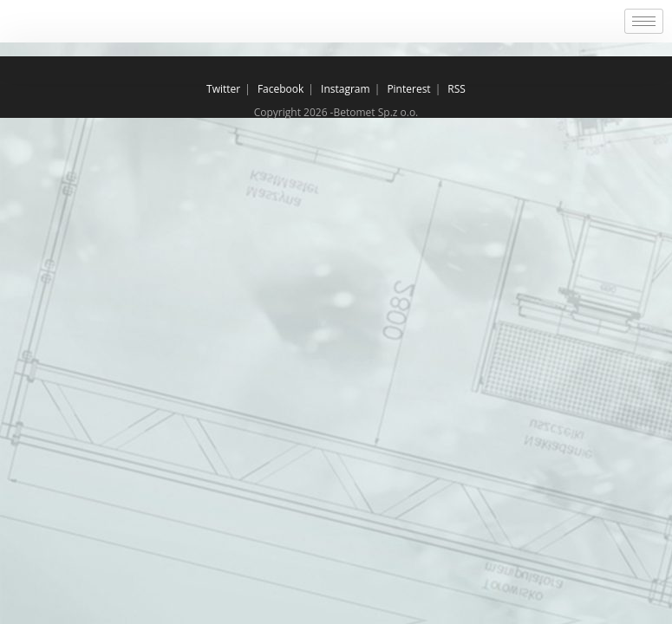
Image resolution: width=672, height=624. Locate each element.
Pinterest (408, 89)
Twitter (223, 89)
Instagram (346, 89)
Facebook (281, 89)
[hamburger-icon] (644, 21)
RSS (457, 89)
